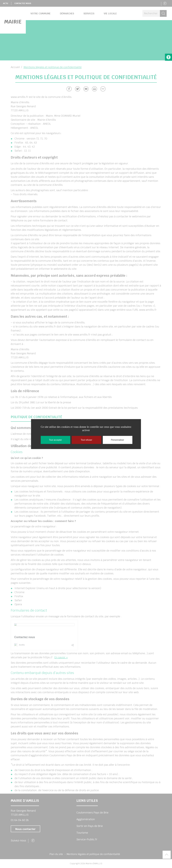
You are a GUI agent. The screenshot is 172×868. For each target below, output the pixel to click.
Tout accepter (55, 440)
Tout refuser (86, 440)
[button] (169, 57)
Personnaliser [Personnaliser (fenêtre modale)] (118, 440)
